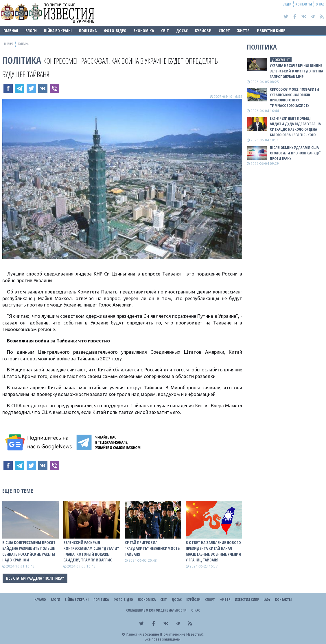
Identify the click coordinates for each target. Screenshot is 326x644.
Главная (11, 31)
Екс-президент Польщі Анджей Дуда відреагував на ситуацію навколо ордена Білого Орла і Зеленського (295, 126)
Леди (288, 4)
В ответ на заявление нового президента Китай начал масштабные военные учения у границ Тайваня (213, 551)
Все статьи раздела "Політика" (35, 578)
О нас (320, 4)
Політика (88, 31)
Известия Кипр (271, 31)
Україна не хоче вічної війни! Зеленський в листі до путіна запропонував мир (296, 71)
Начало (40, 600)
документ (281, 60)
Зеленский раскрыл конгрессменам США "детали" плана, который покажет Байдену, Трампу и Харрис (91, 551)
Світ (165, 31)
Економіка (144, 31)
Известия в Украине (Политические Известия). (165, 634)
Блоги (31, 31)
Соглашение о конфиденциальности (156, 610)
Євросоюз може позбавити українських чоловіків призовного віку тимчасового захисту (294, 97)
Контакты (304, 4)
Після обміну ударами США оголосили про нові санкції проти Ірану (295, 153)
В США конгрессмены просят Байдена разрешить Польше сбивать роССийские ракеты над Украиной (29, 551)
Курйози (203, 31)
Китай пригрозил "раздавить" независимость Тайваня (152, 548)
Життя (243, 31)
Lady (267, 600)
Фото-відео (115, 31)
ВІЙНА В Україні (58, 31)
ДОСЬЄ (182, 31)
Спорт (224, 31)
